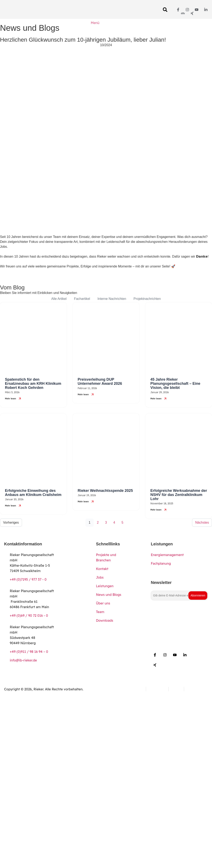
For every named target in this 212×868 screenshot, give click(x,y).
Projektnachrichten (147, 299)
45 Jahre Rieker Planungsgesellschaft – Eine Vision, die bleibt (175, 384)
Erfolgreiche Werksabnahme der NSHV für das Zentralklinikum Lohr (179, 495)
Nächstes (202, 523)
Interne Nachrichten (112, 299)
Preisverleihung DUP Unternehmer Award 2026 (100, 381)
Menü (95, 23)
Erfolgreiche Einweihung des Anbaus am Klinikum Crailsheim (33, 493)
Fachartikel (82, 299)
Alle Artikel (59, 299)
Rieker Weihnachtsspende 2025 (105, 491)
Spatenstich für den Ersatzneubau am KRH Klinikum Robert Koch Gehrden (33, 384)
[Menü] (95, 27)
